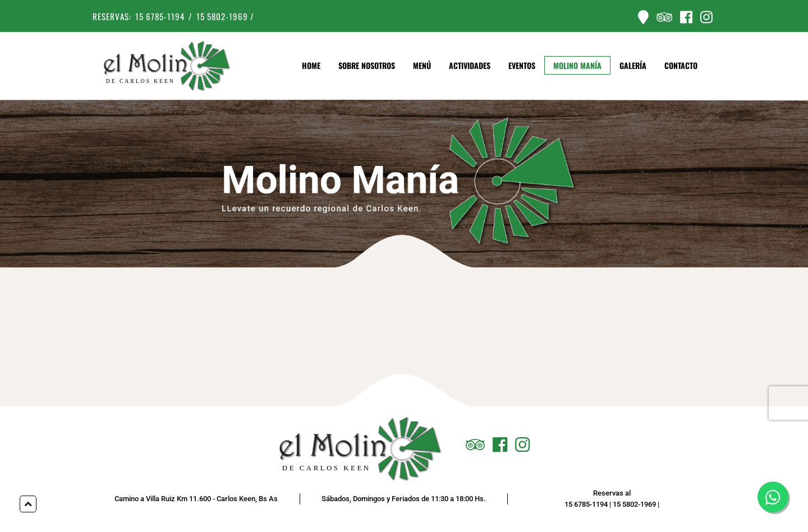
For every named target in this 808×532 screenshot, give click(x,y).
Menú (422, 66)
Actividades (470, 66)
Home (311, 66)
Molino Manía (577, 66)
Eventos (522, 66)
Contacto (681, 66)
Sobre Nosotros (367, 66)
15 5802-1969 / (225, 16)
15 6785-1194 (160, 16)
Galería (633, 66)
